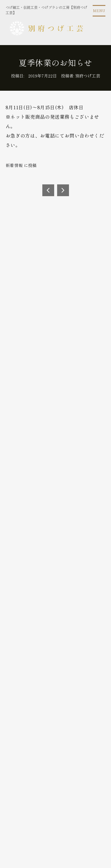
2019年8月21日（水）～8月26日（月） (48, 190)
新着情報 (14, 165)
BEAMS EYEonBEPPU (63, 190)
